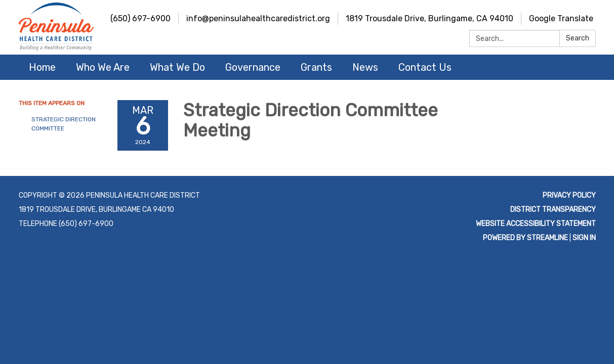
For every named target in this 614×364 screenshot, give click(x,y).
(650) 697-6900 (140, 18)
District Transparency (553, 210)
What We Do (177, 67)
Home (42, 67)
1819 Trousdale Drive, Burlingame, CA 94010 (429, 18)
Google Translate (561, 18)
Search (578, 38)
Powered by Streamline (525, 238)
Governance (253, 67)
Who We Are (103, 67)
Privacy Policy (569, 195)
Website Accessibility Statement (536, 224)
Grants (316, 67)
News (365, 67)
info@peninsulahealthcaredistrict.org (258, 18)
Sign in (584, 238)
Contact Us (425, 67)
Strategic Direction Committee (64, 124)
